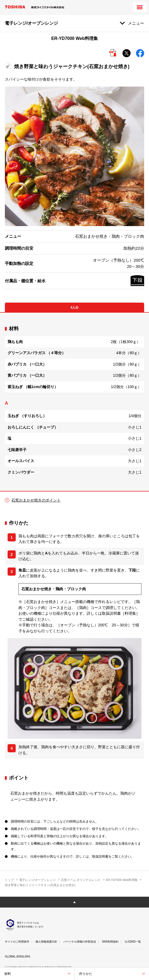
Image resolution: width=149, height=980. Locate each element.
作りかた (86, 974)
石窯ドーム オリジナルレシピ (81, 880)
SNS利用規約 (110, 942)
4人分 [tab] (75, 307)
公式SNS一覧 (133, 942)
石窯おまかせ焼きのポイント (36, 500)
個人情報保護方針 (46, 942)
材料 (8, 974)
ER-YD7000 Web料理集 (122, 880)
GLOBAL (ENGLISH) (17, 957)
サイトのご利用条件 (17, 942)
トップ (9, 880)
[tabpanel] (74, 402)
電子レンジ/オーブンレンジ (38, 880)
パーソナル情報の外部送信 (80, 942)
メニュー (136, 23)
